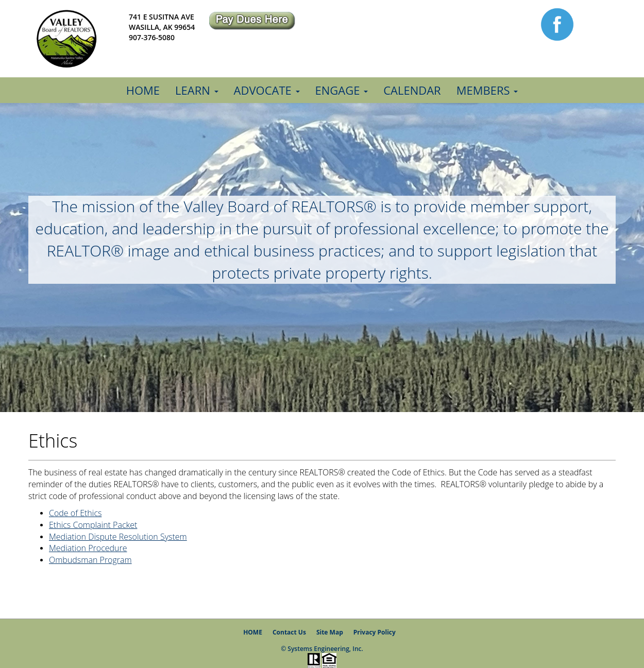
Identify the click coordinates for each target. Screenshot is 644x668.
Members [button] (487, 90)
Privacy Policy (375, 632)
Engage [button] (342, 90)
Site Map (330, 632)
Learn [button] (197, 90)
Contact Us (289, 632)
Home (143, 90)
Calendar (412, 90)
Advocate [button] (267, 90)
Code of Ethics (75, 513)
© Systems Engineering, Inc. (322, 649)
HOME (253, 632)
